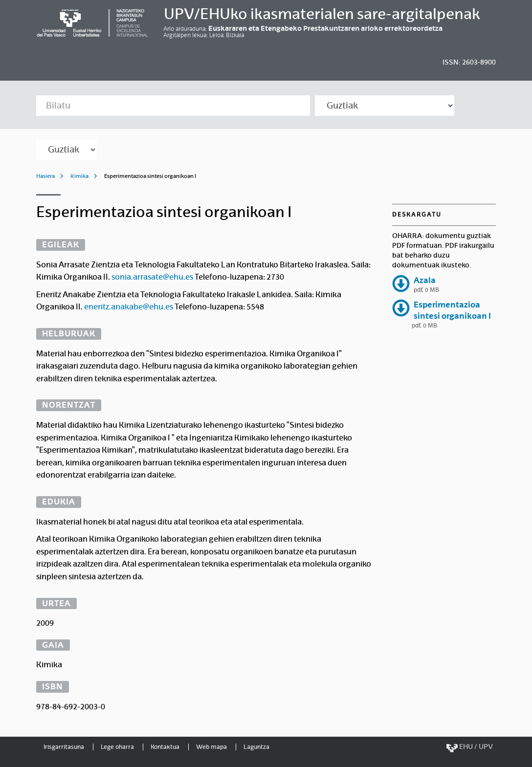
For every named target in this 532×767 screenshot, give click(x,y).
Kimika (79, 176)
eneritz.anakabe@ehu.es (129, 307)
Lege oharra (117, 747)
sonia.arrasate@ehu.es (152, 277)
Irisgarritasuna (64, 747)
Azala (425, 280)
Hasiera (45, 176)
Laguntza (256, 747)
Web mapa (211, 747)
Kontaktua (165, 747)
